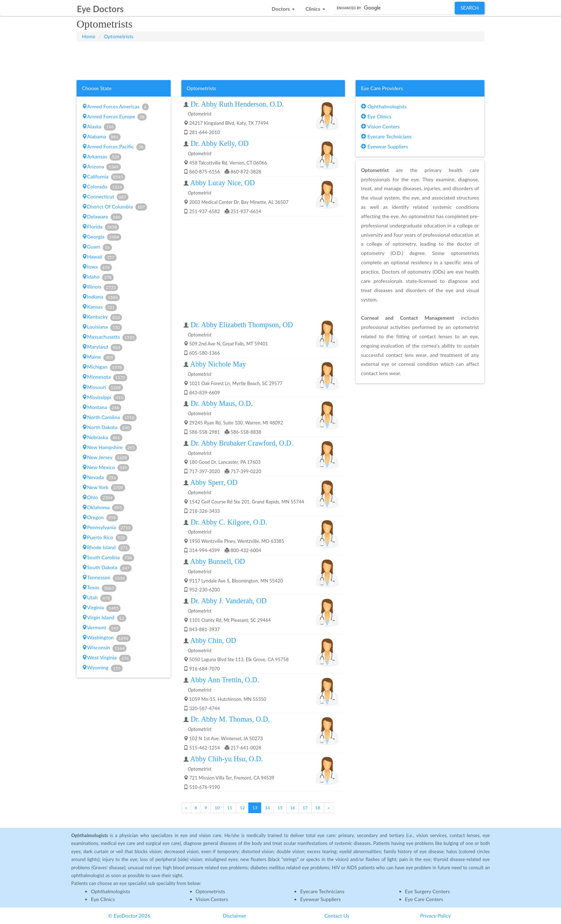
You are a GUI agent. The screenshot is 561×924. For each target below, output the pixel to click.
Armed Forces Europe (114, 117)
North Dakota (107, 428)
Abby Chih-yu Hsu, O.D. (227, 759)
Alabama (101, 137)
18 (318, 808)
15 (280, 808)
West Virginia (106, 658)
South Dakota (107, 568)
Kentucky (102, 317)
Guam (97, 247)
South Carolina (108, 558)
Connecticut (105, 197)
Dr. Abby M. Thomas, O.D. (230, 719)
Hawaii (99, 257)
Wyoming (102, 668)
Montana (102, 408)
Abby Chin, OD (213, 640)
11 (230, 808)
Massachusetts (109, 337)
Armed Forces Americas (115, 107)
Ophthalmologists (384, 106)
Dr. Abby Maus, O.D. (222, 403)
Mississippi (104, 398)
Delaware (102, 217)
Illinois (100, 287)
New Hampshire (109, 448)
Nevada (100, 478)
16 (293, 808)
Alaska (99, 127)
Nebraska (102, 438)
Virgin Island (104, 618)
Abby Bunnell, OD (218, 561)
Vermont (101, 628)
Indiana (101, 297)
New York (104, 488)
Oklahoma (103, 508)
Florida (101, 227)
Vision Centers (380, 126)
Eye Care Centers (424, 899)
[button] (283, 7)
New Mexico (106, 468)
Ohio (98, 498)
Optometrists (119, 36)
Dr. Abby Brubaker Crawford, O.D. (242, 443)
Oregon (100, 518)
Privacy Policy (435, 916)
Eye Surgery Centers (428, 891)
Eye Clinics (376, 116)
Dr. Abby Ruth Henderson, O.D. (237, 104)
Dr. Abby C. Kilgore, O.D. (229, 522)
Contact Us (337, 916)
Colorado (103, 187)
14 (267, 808)
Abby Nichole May (218, 364)
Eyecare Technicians (386, 136)
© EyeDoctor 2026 (129, 916)
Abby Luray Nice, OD (223, 183)
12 (242, 808)
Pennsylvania (107, 528)
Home (89, 36)
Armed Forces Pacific (114, 147)
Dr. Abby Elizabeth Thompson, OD (242, 325)
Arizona (101, 167)
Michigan (103, 367)
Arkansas (102, 157)
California (104, 177)
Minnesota (105, 377)
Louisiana (102, 327)
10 (217, 808)
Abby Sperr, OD (214, 482)
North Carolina (109, 418)
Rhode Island (106, 548)
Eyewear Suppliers (384, 146)
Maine (99, 357)
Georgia (102, 237)
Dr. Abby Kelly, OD (220, 143)
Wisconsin (104, 648)
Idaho (98, 277)
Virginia (101, 608)
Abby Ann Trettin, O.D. (225, 680)
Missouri (102, 388)
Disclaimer (235, 916)
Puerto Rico (105, 538)
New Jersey (106, 458)
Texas (99, 588)
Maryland (102, 347)
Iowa (97, 267)
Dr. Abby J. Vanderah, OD (229, 601)
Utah (97, 598)
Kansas (99, 307)
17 (305, 808)
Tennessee (104, 578)
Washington (106, 638)
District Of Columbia (114, 207)
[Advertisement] (280, 59)
